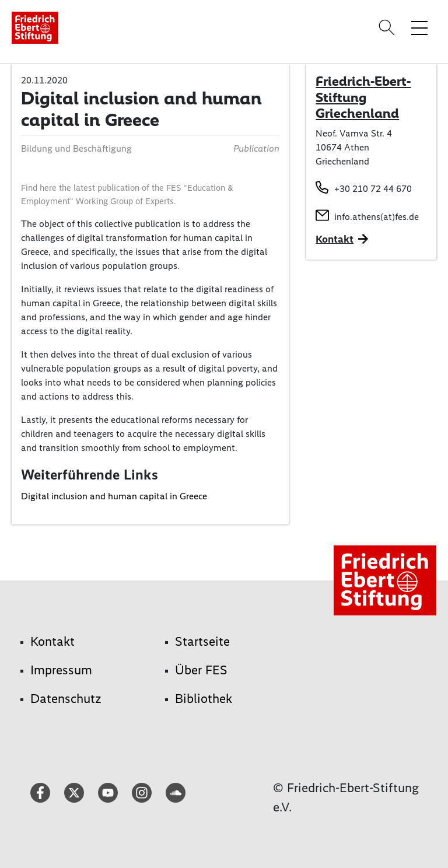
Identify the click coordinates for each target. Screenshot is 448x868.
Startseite (202, 641)
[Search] (388, 27)
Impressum (61, 670)
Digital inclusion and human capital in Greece (114, 496)
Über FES (201, 670)
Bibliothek (204, 699)
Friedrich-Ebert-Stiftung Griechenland (363, 97)
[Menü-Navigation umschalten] (419, 27)
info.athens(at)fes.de (377, 217)
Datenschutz (66, 699)
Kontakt (52, 641)
